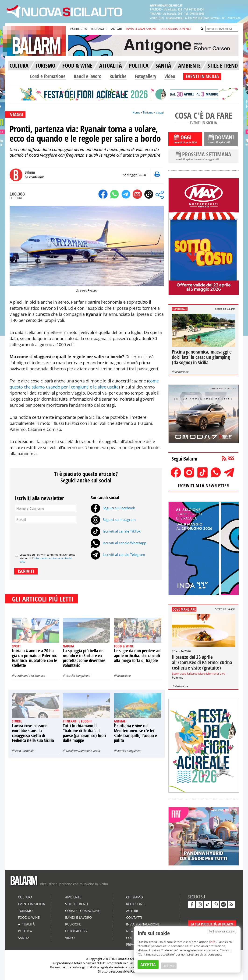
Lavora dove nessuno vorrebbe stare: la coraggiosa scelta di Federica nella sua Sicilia (33, 733)
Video (170, 76)
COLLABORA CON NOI (176, 29)
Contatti (134, 917)
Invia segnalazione (143, 924)
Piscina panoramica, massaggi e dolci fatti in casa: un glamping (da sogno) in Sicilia (202, 357)
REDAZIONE (99, 29)
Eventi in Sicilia (31, 904)
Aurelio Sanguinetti (78, 676)
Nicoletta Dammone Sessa (83, 751)
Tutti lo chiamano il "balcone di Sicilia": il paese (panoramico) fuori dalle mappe (84, 733)
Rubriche (118, 76)
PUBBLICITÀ (79, 29)
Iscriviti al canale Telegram (118, 554)
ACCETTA (148, 965)
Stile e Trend (76, 904)
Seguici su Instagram (113, 519)
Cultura (25, 897)
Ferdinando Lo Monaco (30, 676)
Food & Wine (29, 917)
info (213, 942)
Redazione (124, 676)
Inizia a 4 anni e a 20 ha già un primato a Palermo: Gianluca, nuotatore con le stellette (35, 658)
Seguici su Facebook (113, 508)
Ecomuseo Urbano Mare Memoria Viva (199, 674)
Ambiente (73, 897)
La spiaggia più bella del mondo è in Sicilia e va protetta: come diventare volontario (84, 658)
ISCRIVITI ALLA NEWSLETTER (203, 486)
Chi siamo (135, 897)
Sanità (24, 938)
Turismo (148, 112)
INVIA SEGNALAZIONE (141, 29)
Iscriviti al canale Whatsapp (119, 543)
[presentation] (50, 536)
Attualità (26, 924)
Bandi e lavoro (88, 76)
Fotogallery (145, 76)
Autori (132, 911)
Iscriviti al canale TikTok (116, 531)
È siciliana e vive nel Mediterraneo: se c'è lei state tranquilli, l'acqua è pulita (136, 733)
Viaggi (160, 112)
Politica (25, 931)
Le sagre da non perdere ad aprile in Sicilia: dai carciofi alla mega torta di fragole (137, 656)
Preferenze (169, 966)
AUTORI (117, 29)
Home (136, 112)
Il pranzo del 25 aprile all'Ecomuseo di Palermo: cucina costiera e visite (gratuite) (202, 662)
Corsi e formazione (48, 76)
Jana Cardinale (25, 751)
